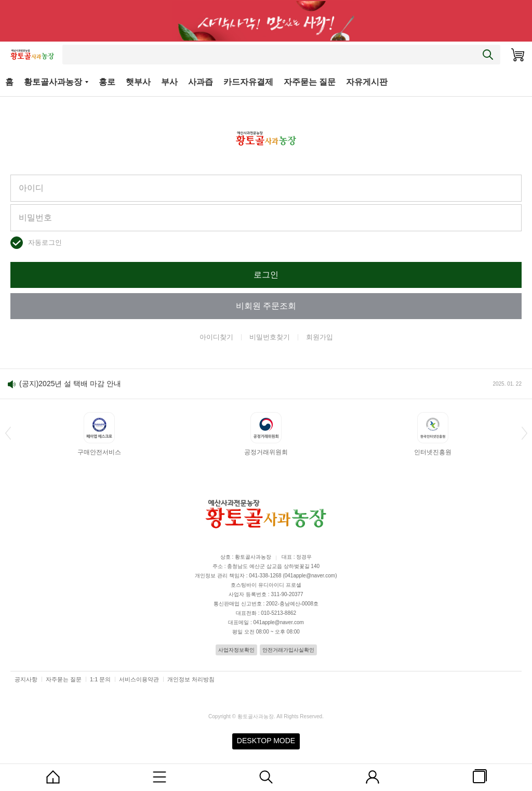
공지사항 (26, 679)
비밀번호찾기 (270, 337)
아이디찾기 (216, 337)
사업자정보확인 (236, 650)
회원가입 (320, 337)
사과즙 (201, 82)
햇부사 (138, 82)
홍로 (107, 82)
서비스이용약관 (139, 679)
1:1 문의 (100, 679)
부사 (169, 82)
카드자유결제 (248, 82)
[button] (8, 433)
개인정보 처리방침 (191, 679)
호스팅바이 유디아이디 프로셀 (266, 585)
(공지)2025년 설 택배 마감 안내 (70, 384)
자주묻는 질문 (310, 82)
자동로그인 (45, 242)
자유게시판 (367, 82)
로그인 (266, 275)
